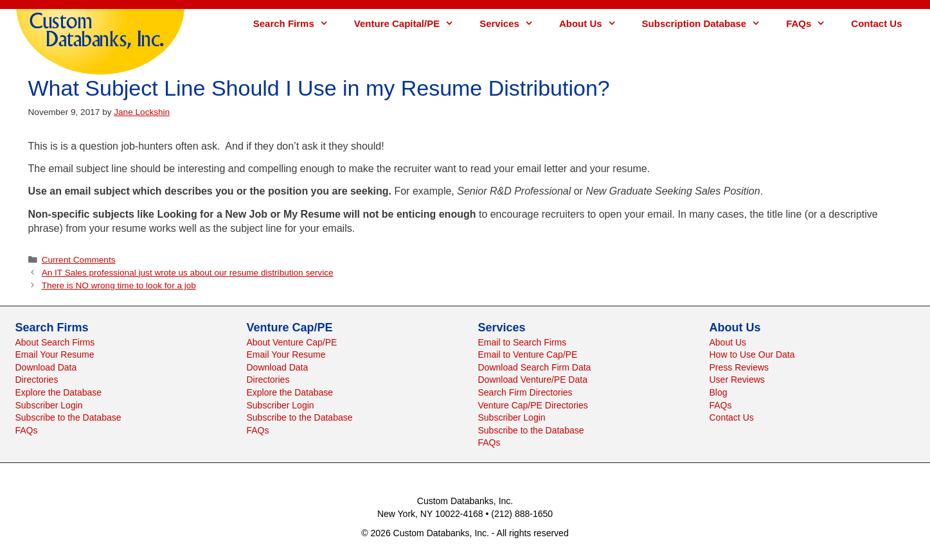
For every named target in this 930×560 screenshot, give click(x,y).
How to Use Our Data (752, 354)
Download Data (46, 367)
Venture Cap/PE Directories (533, 405)
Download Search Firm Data (535, 367)
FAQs (812, 23)
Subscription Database (708, 23)
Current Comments (79, 260)
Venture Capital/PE (410, 23)
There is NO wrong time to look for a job (119, 285)
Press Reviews (739, 367)
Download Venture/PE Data (533, 380)
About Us (594, 23)
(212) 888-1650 (522, 514)
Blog (719, 392)
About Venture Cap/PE (292, 342)
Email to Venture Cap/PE (528, 354)
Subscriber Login (49, 405)
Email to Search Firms (523, 342)
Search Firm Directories (525, 392)
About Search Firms (55, 342)
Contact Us (876, 23)
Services (513, 23)
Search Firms (297, 23)
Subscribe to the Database (68, 417)
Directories (37, 380)
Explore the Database (59, 392)
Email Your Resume (55, 354)
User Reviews (737, 380)
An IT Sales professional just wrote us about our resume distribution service (188, 273)
